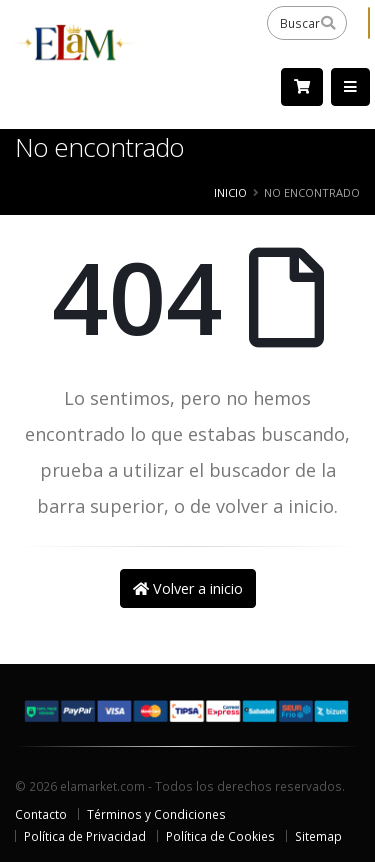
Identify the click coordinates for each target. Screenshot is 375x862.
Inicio (230, 192)
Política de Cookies (220, 836)
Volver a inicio (188, 588)
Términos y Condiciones (156, 814)
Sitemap (318, 836)
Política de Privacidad (85, 836)
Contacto (41, 814)
